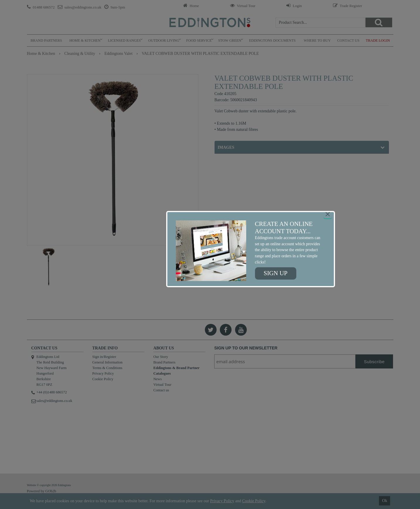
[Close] (328, 214)
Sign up (276, 273)
